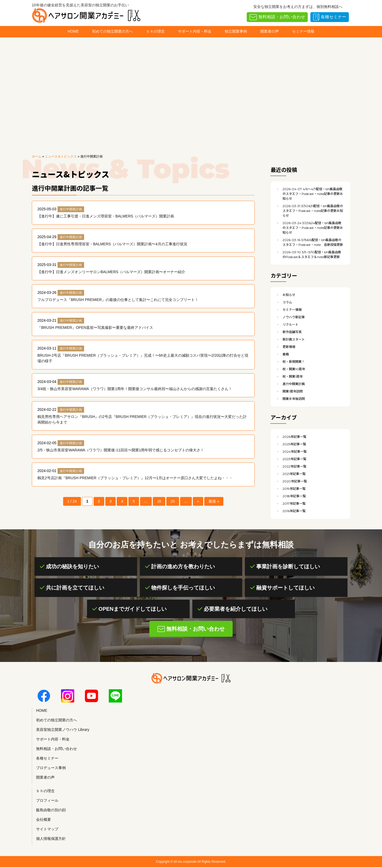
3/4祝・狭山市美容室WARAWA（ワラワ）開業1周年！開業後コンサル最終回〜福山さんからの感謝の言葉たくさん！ (135, 389)
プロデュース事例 (51, 768)
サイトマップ (47, 829)
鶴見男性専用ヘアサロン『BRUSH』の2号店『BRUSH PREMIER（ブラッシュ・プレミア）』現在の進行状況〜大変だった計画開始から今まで (142, 419)
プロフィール (47, 800)
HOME (73, 31)
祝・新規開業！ (294, 362)
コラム (287, 302)
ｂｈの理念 (155, 31)
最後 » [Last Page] (214, 501)
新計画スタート (294, 339)
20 (173, 501)
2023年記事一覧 (294, 459)
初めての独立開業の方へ (112, 31)
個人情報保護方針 (51, 839)
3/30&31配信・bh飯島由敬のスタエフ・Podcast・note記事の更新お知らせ (313, 211)
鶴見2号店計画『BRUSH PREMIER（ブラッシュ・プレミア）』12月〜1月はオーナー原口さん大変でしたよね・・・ (135, 478)
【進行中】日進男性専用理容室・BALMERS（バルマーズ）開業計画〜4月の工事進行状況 (112, 244)
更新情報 (289, 347)
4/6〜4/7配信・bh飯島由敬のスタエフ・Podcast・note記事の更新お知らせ (313, 194)
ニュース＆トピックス (61, 156)
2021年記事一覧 (294, 474)
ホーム (37, 156)
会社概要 (44, 819)
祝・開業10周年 (294, 369)
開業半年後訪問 (294, 399)
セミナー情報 (303, 31)
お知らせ (289, 295)
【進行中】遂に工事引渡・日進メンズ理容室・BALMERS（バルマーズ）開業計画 (106, 216)
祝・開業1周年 (293, 376)
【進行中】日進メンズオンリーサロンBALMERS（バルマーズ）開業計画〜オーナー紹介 (111, 272)
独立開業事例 (236, 31)
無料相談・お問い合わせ (282, 17)
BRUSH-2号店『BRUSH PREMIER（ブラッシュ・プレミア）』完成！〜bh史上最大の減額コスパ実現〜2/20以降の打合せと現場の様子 (143, 358)
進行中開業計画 (71, 209)
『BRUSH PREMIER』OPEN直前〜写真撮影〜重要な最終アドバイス (95, 328)
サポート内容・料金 (195, 31)
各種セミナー (333, 17)
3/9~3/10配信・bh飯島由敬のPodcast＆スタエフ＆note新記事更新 (312, 254)
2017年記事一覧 (294, 503)
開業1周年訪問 (293, 391)
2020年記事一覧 (295, 481)
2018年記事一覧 (294, 496)
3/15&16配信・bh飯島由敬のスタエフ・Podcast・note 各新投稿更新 (313, 242)
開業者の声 (270, 31)
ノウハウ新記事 (294, 317)
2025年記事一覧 (294, 444)
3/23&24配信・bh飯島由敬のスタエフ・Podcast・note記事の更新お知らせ (313, 228)
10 (159, 501)
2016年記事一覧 (294, 511)
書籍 (286, 354)
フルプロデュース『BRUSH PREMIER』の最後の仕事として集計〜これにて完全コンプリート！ (118, 300)
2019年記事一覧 (294, 489)
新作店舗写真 (292, 332)
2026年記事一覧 (294, 437)
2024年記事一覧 (295, 452)
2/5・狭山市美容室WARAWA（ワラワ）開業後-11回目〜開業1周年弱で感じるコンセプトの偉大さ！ (121, 450)
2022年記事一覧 (294, 466)
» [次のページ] (198, 501)
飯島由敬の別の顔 (51, 810)
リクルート (290, 324)
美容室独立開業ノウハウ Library (63, 730)
